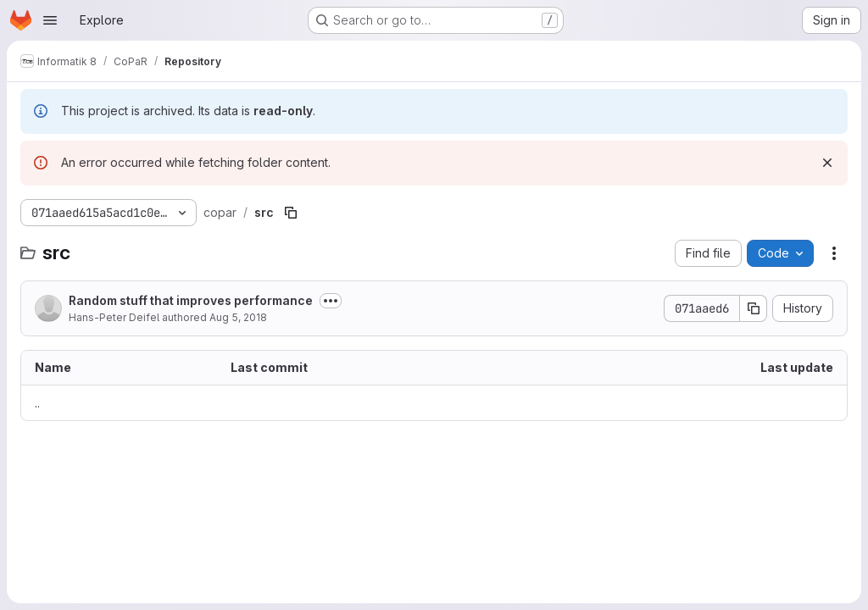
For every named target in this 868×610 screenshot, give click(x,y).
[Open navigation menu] (50, 20)
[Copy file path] (291, 213)
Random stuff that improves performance (191, 300)
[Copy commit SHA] (754, 308)
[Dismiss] (827, 163)
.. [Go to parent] (37, 403)
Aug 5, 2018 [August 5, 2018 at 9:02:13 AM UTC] (238, 317)
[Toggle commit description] (331, 301)
